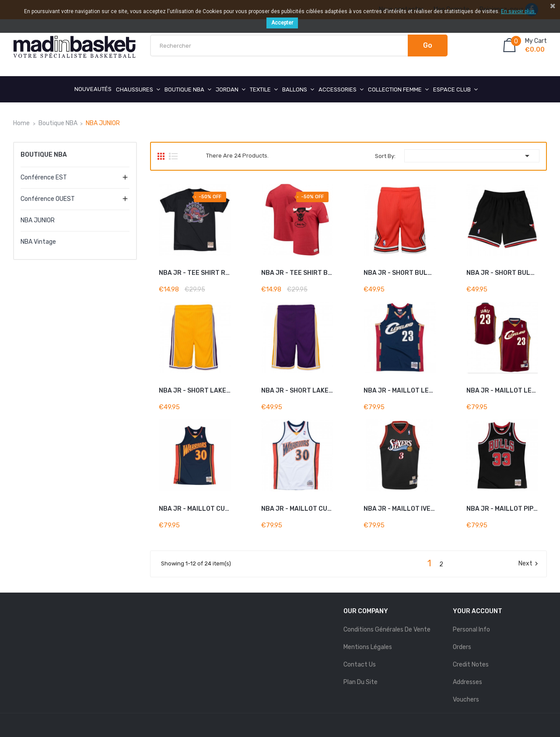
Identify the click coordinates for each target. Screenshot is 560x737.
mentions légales (368, 647)
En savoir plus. (518, 11)
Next (529, 564)
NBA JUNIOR (38, 220)
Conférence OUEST (48, 199)
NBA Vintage (38, 242)
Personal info (471, 630)
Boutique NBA (44, 155)
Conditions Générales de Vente (387, 630)
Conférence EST (44, 177)
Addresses (467, 682)
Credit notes (471, 665)
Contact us (360, 665)
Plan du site (360, 682)
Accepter (282, 23)
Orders (462, 647)
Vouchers (466, 700)
